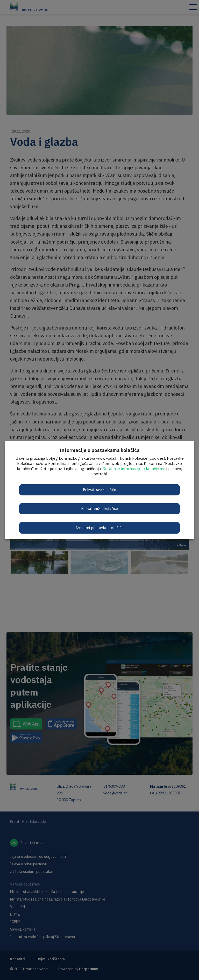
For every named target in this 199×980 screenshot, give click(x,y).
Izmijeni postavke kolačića (99, 528)
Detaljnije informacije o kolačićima (134, 469)
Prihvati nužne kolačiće (100, 509)
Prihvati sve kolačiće (100, 490)
